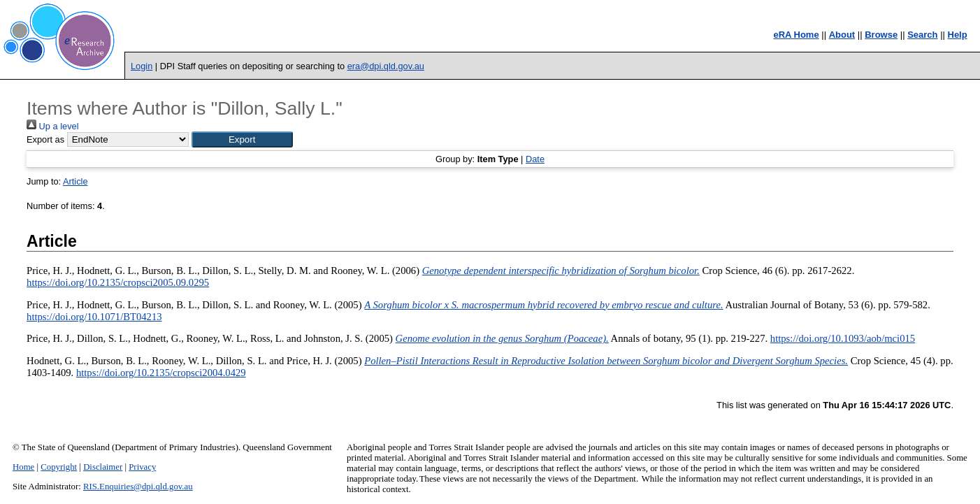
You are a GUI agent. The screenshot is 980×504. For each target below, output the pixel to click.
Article (75, 181)
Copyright (59, 467)
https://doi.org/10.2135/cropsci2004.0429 (161, 373)
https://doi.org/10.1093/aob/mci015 (843, 338)
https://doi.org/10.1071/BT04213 (94, 317)
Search (922, 35)
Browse (881, 35)
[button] (242, 139)
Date (535, 159)
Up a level (52, 126)
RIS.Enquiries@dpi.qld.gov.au (138, 487)
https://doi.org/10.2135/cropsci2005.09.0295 (118, 282)
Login (142, 66)
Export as (45, 139)
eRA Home (796, 35)
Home (23, 467)
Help (958, 35)
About (842, 35)
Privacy (142, 467)
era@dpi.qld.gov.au (386, 66)
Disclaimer (103, 467)
